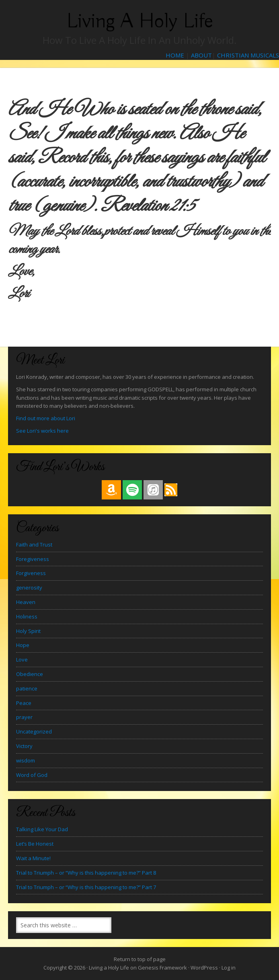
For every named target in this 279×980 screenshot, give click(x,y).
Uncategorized (34, 731)
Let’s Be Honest (35, 844)
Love (22, 659)
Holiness (27, 616)
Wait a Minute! (33, 858)
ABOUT (201, 55)
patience (27, 688)
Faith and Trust (34, 544)
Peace (24, 703)
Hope (23, 645)
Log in (229, 968)
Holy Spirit (28, 631)
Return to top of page (140, 959)
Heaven (26, 602)
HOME (175, 55)
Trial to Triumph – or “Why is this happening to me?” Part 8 (86, 873)
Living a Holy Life (140, 21)
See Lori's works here (42, 431)
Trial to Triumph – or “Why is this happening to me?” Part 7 (86, 887)
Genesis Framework (162, 968)
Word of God (32, 775)
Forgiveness (31, 573)
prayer (24, 717)
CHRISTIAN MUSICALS (248, 55)
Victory (24, 746)
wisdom (26, 760)
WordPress (204, 968)
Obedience (30, 674)
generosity (29, 588)
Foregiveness (33, 559)
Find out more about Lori (46, 418)
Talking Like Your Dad (42, 829)
